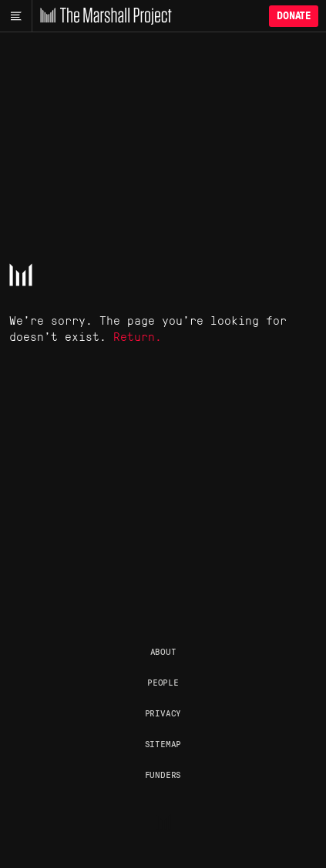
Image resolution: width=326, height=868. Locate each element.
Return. (138, 336)
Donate (294, 16)
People (163, 682)
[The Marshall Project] (102, 16)
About (163, 651)
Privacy (163, 713)
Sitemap (163, 743)
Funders (163, 774)
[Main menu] (16, 16)
